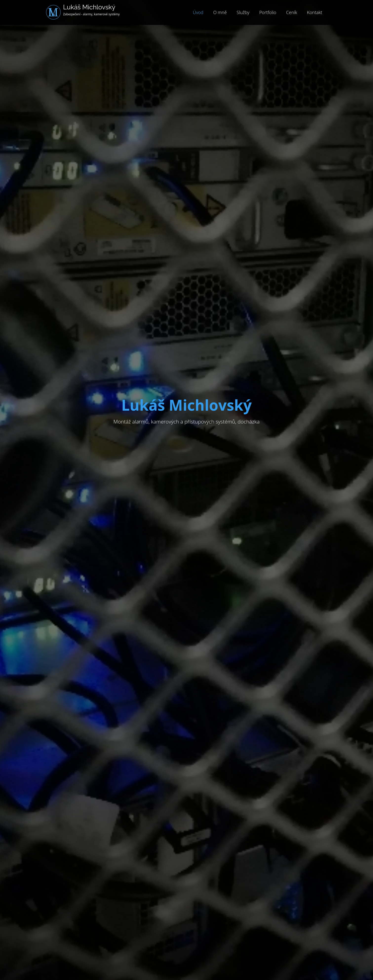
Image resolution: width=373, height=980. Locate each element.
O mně (220, 12)
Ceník (292, 12)
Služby (243, 12)
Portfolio (268, 12)
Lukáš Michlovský (89, 7)
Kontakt (315, 12)
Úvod (198, 12)
